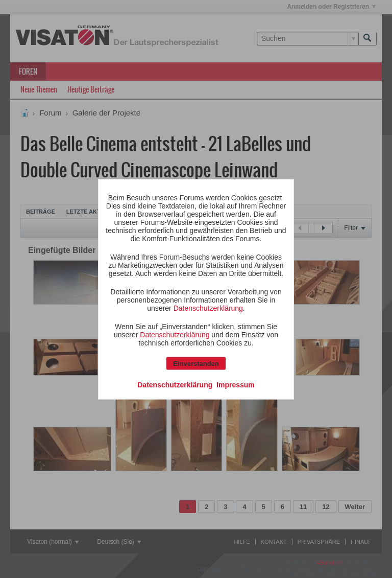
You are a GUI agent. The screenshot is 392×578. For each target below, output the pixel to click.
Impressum (236, 384)
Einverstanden (196, 363)
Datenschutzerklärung (208, 308)
